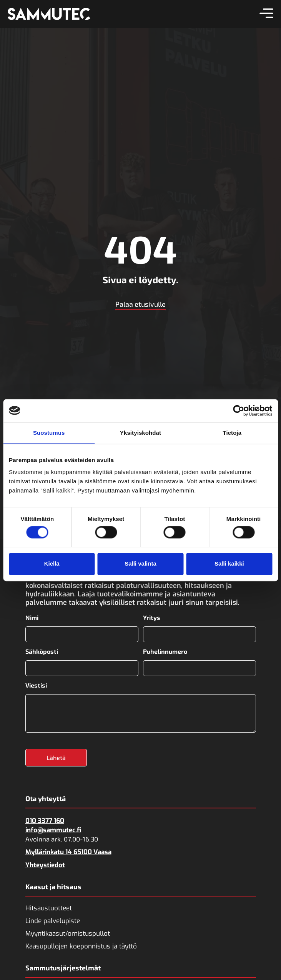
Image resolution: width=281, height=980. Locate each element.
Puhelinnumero (165, 651)
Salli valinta (140, 564)
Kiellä (52, 564)
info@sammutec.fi (53, 830)
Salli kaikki (229, 564)
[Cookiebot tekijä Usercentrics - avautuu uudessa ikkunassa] (239, 411)
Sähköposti (42, 651)
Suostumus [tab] (49, 433)
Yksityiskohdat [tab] (140, 433)
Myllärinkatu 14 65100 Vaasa (68, 852)
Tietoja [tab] (232, 433)
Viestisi (36, 685)
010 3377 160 (45, 821)
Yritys (152, 618)
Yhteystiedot (45, 865)
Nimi (32, 618)
